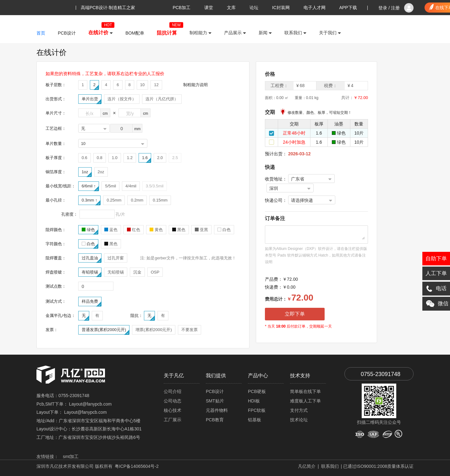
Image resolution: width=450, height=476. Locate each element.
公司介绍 (173, 391)
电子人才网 (315, 8)
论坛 (254, 8)
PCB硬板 (257, 391)
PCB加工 (181, 8)
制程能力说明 (195, 85)
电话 (436, 289)
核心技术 (173, 410)
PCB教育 (215, 420)
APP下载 (348, 8)
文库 (231, 8)
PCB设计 (215, 391)
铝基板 (255, 420)
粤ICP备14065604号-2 (137, 466)
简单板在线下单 (305, 391)
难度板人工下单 (305, 401)
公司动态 (173, 401)
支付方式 (299, 410)
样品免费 (91, 302)
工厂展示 (173, 420)
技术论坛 (299, 420)
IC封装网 (281, 8)
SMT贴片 (215, 401)
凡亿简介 (307, 466)
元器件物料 (217, 410)
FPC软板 (257, 410)
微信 (435, 304)
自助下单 (436, 259)
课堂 (209, 8)
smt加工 (71, 457)
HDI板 (254, 401)
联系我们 (330, 466)
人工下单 (436, 273)
